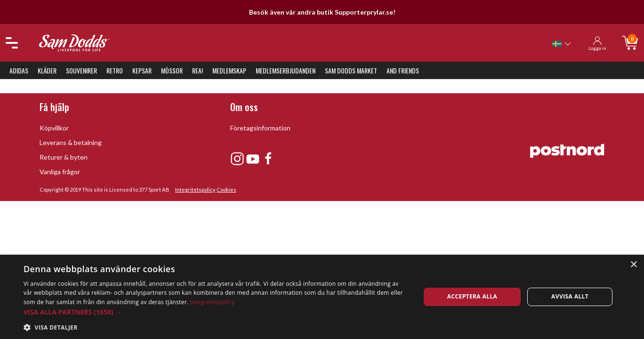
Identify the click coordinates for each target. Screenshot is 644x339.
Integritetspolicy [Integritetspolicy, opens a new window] (213, 302)
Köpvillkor (54, 128)
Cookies (226, 190)
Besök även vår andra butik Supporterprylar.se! (322, 12)
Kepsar (142, 70)
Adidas (19, 70)
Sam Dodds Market (351, 70)
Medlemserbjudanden (286, 70)
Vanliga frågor (60, 172)
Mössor (172, 70)
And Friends (403, 70)
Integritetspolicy (195, 190)
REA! (197, 70)
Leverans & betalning (71, 142)
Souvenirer (81, 70)
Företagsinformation (260, 128)
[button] (216, 312)
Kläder (47, 70)
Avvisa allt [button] (570, 296)
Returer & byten (64, 157)
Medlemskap (229, 70)
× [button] (633, 265)
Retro (115, 70)
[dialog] (322, 297)
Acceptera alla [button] (472, 296)
